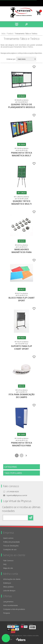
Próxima (26, 455)
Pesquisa (7, 613)
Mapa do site (8, 568)
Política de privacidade (11, 542)
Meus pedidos (31, 3)
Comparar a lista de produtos (14, 609)
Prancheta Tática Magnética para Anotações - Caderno (21, 445)
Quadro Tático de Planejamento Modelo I (22, 107)
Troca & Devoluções (11, 546)
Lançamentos (8, 602)
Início (3, 34)
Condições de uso (10, 549)
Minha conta (35, 3)
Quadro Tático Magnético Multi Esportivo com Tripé (21, 204)
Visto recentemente (10, 605)
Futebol (10, 34)
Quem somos (8, 538)
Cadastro (26, 3)
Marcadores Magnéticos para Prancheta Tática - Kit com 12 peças (22, 254)
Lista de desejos (9, 591)
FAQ (5, 564)
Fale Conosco (8, 561)
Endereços (7, 583)
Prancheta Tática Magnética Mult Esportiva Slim (21, 155)
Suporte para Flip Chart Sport (22, 347)
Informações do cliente (12, 579)
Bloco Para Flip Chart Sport (22, 299)
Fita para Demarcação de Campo (22, 396)
